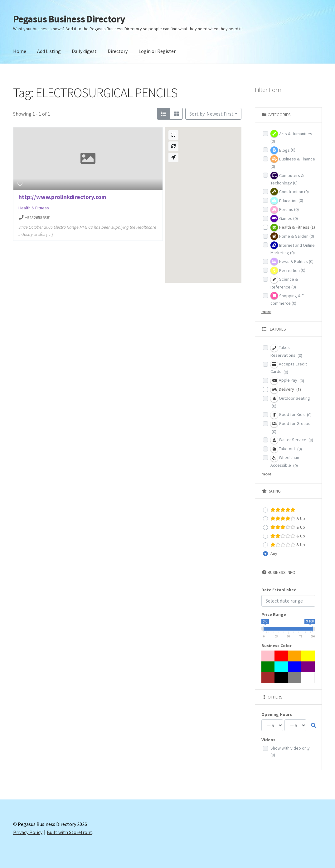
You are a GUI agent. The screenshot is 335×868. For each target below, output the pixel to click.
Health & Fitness (34, 208)
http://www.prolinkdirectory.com (62, 197)
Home (20, 51)
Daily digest (84, 51)
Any (274, 553)
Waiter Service (292, 440)
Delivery (286, 390)
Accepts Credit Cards (289, 367)
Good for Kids (291, 415)
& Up (288, 519)
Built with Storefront (70, 832)
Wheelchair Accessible (285, 461)
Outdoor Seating (290, 402)
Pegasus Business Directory (69, 19)
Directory (118, 51)
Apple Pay (287, 381)
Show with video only (290, 752)
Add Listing (49, 51)
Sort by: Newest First (211, 114)
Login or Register (157, 51)
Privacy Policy (28, 832)
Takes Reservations (286, 351)
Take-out (286, 449)
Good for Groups (290, 427)
